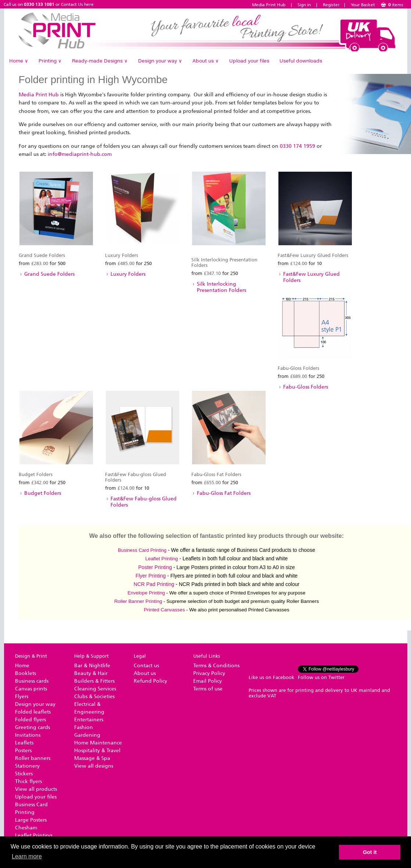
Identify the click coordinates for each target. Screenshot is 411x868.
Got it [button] (370, 852)
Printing (50, 61)
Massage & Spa (92, 758)
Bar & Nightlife (92, 666)
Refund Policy (150, 681)
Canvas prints (31, 689)
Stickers (24, 774)
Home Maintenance (98, 743)
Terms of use (208, 689)
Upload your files (249, 61)
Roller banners (33, 758)
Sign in (304, 5)
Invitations (28, 735)
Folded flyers (30, 720)
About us (206, 61)
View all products (36, 789)
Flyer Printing (151, 576)
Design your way (160, 61)
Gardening (87, 735)
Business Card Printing (142, 550)
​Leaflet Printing (162, 559)
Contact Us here (77, 4)
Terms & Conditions (216, 666)
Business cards (32, 681)
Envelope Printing (146, 593)
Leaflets (24, 743)
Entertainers (89, 720)
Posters (23, 751)
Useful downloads (301, 61)
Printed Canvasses (164, 610)
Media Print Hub (269, 5)
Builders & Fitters (94, 681)
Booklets (26, 673)
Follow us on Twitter (321, 677)
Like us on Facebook (271, 677)
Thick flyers (28, 781)
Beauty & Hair (91, 673)
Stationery (27, 766)
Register (331, 5)
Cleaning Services (95, 689)
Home (19, 61)
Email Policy (208, 681)
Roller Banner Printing (138, 601)
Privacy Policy (209, 673)
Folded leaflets (33, 712)
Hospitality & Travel (97, 751)
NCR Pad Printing (154, 584)
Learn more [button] (27, 856)
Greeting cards (33, 727)
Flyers (22, 696)
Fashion (84, 727)
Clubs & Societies (94, 696)
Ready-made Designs (100, 61)
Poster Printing (155, 567)
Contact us (146, 666)
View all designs (94, 766)
